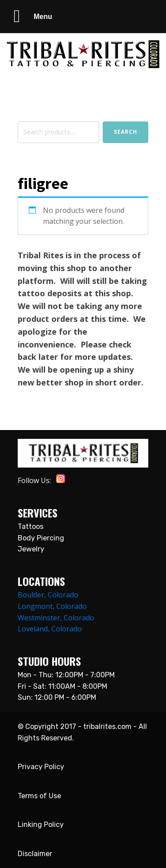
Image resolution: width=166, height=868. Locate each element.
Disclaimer (35, 854)
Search (125, 132)
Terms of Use (39, 796)
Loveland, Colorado (50, 629)
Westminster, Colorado (56, 618)
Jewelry (31, 549)
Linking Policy (41, 825)
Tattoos (31, 526)
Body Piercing (41, 538)
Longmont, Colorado (52, 606)
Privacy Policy (41, 767)
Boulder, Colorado (48, 595)
